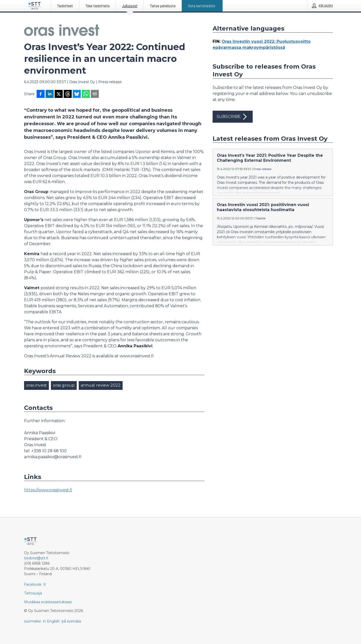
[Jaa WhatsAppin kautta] (86, 94)
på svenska (71, 621)
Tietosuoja (33, 593)
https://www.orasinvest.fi (48, 490)
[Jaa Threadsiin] (68, 94)
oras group (64, 385)
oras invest (36, 385)
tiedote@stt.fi (36, 558)
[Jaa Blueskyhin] (77, 94)
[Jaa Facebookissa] (41, 94)
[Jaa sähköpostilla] (95, 94)
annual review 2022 (101, 385)
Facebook (33, 584)
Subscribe (233, 117)
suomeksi (32, 621)
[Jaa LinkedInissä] (50, 94)
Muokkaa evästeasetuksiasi (48, 602)
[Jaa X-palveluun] (59, 94)
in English (51, 621)
